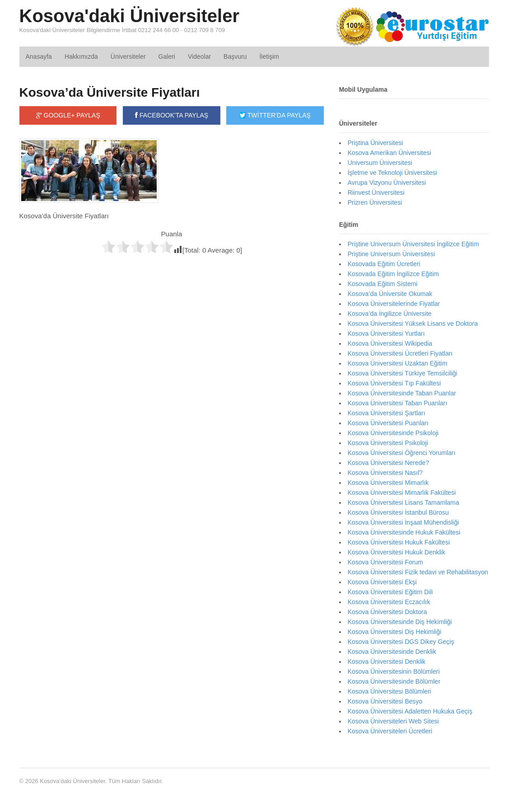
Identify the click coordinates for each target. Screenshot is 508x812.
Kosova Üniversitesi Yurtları (386, 333)
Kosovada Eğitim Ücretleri (384, 264)
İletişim (269, 56)
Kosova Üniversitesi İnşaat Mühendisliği (403, 522)
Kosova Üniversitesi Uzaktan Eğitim (398, 363)
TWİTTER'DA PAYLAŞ (275, 115)
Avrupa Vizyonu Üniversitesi (387, 183)
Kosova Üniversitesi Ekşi (382, 582)
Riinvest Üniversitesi (376, 192)
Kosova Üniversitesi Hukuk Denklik (396, 552)
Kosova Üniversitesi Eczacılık (389, 602)
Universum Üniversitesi (380, 163)
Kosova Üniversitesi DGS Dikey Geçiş (401, 642)
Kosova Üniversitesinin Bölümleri (394, 671)
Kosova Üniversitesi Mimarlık (388, 483)
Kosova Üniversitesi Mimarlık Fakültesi (402, 493)
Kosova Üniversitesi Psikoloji (388, 443)
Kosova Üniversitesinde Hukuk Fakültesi (404, 532)
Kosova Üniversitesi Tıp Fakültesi (394, 383)
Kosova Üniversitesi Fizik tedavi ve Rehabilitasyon (418, 572)
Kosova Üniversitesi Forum (385, 562)
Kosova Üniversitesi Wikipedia (390, 343)
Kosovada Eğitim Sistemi (383, 284)
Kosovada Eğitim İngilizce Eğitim (393, 274)
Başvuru (235, 56)
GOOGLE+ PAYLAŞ (68, 115)
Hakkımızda (81, 56)
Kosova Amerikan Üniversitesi (389, 153)
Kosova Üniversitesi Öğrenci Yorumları (402, 453)
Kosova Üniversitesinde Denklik (392, 652)
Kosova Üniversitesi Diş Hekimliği (395, 632)
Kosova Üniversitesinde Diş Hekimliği (400, 622)
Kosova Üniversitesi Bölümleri (389, 691)
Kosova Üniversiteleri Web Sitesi (393, 721)
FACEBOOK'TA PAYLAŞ (172, 115)
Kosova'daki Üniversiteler (130, 16)
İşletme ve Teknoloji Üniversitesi (392, 173)
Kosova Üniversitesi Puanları (388, 423)
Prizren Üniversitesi (375, 202)
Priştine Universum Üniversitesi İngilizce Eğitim (413, 244)
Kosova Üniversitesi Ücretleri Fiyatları (400, 353)
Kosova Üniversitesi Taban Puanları (398, 403)
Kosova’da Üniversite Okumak (390, 294)
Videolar (199, 56)
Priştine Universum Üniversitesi (391, 254)
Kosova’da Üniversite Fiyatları (110, 92)
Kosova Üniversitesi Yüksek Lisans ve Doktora (413, 324)
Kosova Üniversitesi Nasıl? (385, 473)
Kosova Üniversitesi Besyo (385, 701)
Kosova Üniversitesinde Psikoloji (393, 433)
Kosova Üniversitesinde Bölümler (394, 681)
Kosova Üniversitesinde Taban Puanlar (402, 393)
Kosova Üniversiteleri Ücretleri (390, 731)
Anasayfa (39, 56)
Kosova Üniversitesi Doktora (387, 612)
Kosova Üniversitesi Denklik (387, 662)
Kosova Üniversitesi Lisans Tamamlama (403, 502)
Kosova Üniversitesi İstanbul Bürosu (398, 512)
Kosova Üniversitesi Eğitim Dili (390, 592)
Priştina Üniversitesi (375, 143)
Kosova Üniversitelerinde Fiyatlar (394, 304)
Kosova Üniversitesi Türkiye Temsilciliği (403, 373)
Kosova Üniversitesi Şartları (387, 413)
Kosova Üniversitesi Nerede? (389, 463)
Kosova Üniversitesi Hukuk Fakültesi (399, 542)
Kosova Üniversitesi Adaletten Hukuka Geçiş (410, 711)
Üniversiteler (128, 56)
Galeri (167, 56)
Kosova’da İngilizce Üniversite (390, 314)
